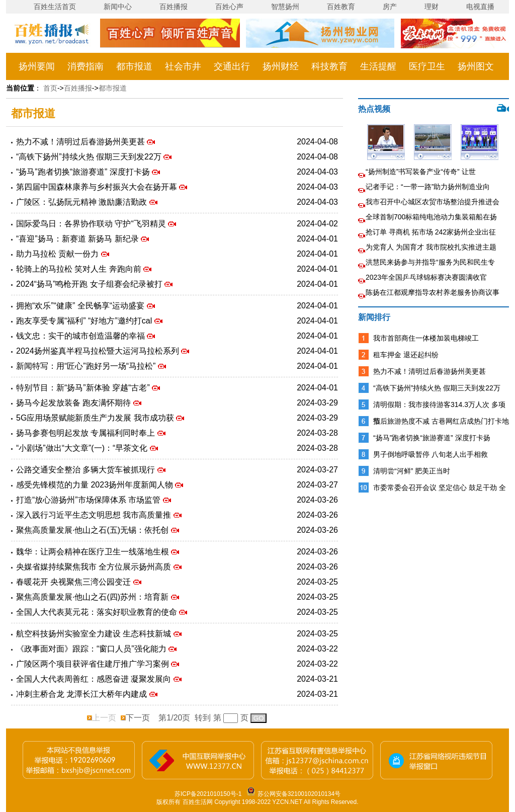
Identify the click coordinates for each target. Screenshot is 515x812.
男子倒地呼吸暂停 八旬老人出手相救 (431, 454)
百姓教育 (341, 7)
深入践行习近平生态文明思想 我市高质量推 (95, 515)
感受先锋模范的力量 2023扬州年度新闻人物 (96, 485)
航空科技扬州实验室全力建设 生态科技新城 (95, 634)
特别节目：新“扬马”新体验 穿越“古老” (84, 388)
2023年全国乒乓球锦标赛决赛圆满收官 (426, 277)
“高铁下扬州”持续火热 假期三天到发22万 (90, 157)
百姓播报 (174, 7)
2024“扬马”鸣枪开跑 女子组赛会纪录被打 (90, 284)
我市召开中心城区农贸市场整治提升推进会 (433, 202)
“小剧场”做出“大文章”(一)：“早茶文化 (83, 448)
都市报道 (134, 66)
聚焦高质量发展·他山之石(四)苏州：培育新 (94, 597)
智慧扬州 (285, 7)
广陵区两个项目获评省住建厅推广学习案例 (94, 664)
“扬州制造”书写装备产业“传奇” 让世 (421, 172)
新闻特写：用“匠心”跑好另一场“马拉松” (87, 366)
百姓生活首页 (55, 7)
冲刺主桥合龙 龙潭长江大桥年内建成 (83, 694)
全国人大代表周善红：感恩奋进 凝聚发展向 (95, 679)
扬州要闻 (37, 66)
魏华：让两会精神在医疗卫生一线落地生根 (94, 552)
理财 (432, 7)
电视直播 (480, 7)
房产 (390, 7)
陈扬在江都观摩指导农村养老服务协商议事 (433, 292)
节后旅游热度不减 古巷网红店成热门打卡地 (441, 421)
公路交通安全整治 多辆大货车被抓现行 (87, 470)
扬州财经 (281, 66)
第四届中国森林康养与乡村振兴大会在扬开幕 (98, 187)
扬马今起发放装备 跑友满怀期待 (75, 403)
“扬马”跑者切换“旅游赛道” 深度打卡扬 (84, 172)
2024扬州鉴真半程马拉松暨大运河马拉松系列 (99, 351)
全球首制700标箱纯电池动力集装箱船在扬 (431, 217)
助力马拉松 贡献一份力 (59, 254)
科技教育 (329, 66)
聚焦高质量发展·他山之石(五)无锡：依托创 (94, 530)
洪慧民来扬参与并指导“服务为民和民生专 (430, 262)
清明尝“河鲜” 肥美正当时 (412, 471)
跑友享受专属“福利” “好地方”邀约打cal (85, 321)
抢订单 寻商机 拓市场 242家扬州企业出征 (431, 232)
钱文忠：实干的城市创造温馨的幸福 (81, 336)
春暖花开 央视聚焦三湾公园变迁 (75, 582)
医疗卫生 (427, 66)
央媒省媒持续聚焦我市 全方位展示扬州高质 (95, 567)
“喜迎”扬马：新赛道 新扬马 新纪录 (78, 239)
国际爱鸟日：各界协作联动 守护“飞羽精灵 (92, 224)
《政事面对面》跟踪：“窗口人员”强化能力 (92, 649)
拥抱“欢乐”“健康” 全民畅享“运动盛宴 (81, 306)
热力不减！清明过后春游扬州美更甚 (81, 142)
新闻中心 (118, 7)
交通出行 (232, 66)
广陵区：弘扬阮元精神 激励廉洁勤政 (83, 202)
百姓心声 (229, 7)
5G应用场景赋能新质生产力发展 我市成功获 (96, 418)
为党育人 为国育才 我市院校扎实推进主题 (431, 247)
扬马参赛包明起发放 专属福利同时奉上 (87, 433)
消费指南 (85, 66)
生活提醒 (378, 66)
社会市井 (183, 66)
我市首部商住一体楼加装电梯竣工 (426, 338)
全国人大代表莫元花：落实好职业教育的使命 (98, 612)
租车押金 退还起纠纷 (406, 355)
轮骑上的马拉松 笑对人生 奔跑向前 (80, 269)
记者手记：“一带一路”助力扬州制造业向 (428, 187)
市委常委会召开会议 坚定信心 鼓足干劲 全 (440, 488)
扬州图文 (476, 66)
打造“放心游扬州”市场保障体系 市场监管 (90, 500)
